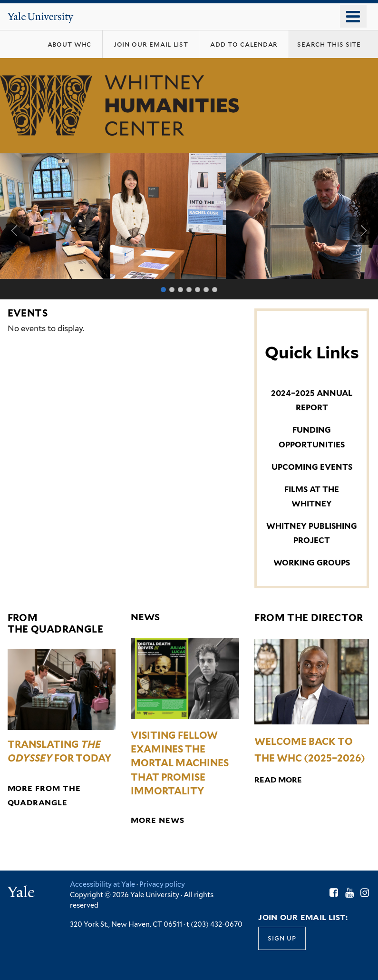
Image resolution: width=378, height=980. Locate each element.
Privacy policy (162, 884)
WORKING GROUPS (312, 563)
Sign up (282, 938)
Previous (14, 231)
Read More (278, 780)
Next (364, 231)
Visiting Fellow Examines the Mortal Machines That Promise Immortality (180, 763)
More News (157, 820)
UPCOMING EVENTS (312, 467)
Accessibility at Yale (102, 884)
